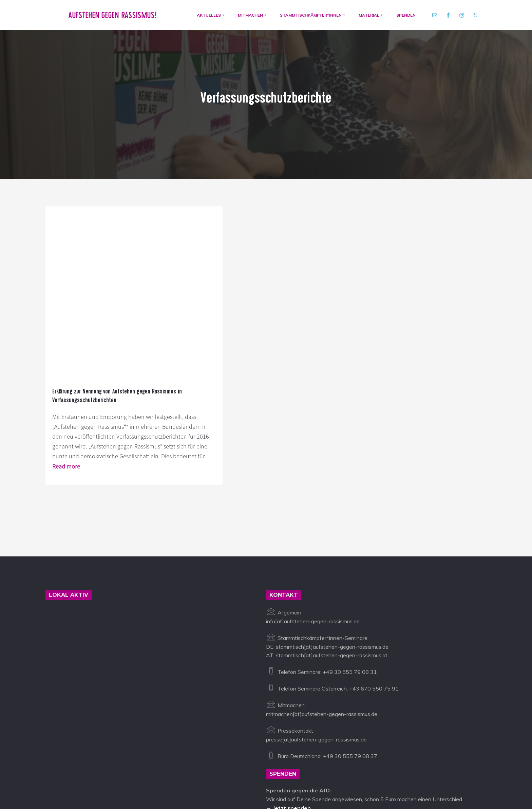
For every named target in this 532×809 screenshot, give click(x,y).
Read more (73, 376)
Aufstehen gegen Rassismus (80, 778)
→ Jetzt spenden (288, 718)
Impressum (229, 778)
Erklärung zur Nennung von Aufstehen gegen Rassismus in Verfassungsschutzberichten (94, 252)
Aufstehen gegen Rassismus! (110, 16)
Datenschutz (263, 778)
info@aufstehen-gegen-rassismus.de (165, 778)
